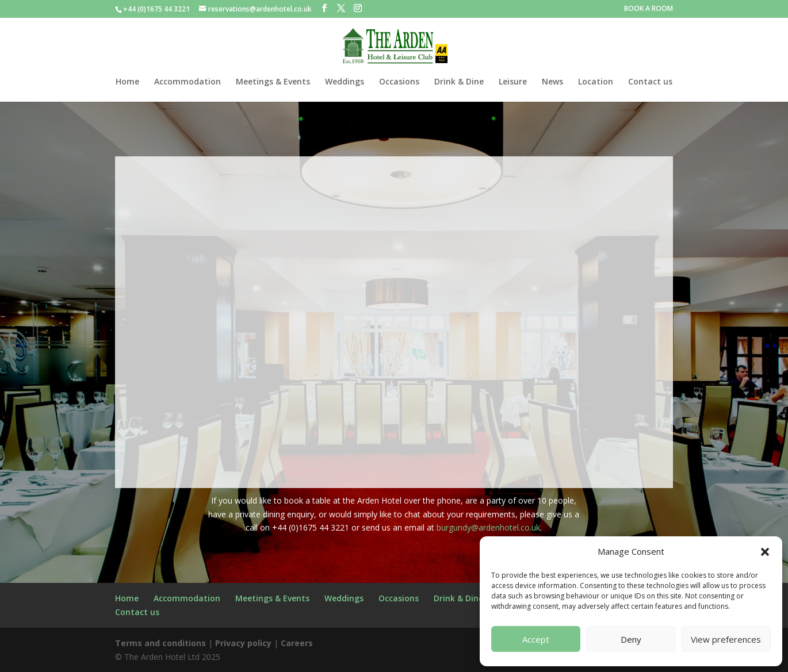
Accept (536, 639)
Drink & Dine (459, 82)
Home (127, 82)
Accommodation (188, 82)
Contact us (650, 82)
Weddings (345, 82)
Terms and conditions (160, 643)
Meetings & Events (273, 82)
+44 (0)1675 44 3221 (156, 9)
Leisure (513, 82)
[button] (765, 552)
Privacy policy (243, 643)
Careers (297, 643)
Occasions (399, 82)
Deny (631, 639)
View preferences (726, 639)
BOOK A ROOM (649, 9)
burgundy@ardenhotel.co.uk (488, 527)
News (552, 82)
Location (596, 82)
